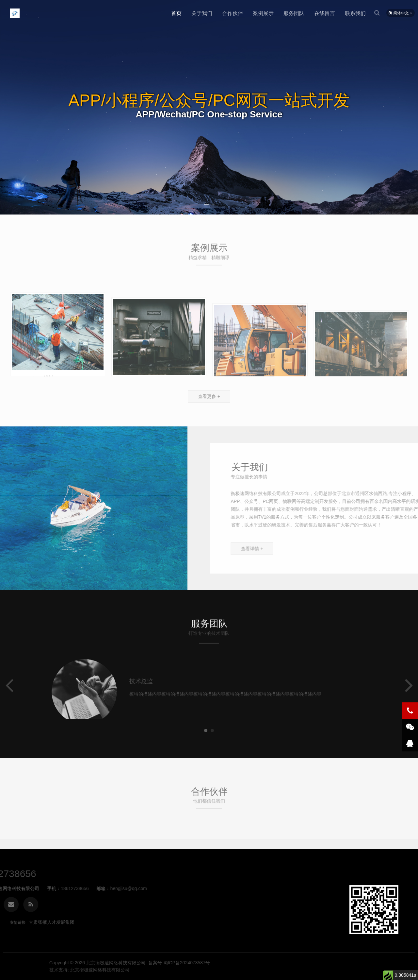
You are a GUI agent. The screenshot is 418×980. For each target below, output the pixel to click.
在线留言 (325, 13)
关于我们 (202, 13)
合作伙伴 (233, 13)
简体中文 (401, 13)
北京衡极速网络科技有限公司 (15, 13)
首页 (176, 13)
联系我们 (355, 13)
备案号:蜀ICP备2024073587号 (365, 963)
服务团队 (294, 13)
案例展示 (263, 13)
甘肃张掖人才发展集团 (52, 922)
